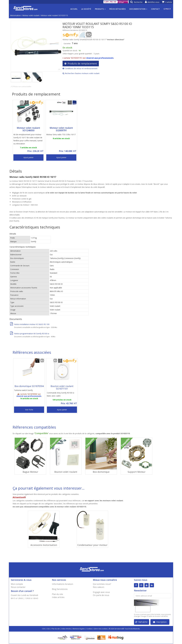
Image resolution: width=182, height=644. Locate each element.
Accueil (74, 9)
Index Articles (66, 629)
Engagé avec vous (101, 592)
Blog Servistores (60, 589)
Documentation (138, 9)
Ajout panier (29, 157)
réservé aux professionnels (100, 58)
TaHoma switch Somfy (23, 390)
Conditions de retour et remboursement (80, 68)
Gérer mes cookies (101, 629)
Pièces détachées (117, 9)
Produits (100, 9)
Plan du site (57, 594)
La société (86, 9)
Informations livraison (62, 584)
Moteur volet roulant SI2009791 (61, 129)
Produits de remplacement (81, 64)
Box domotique (101, 472)
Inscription (160, 622)
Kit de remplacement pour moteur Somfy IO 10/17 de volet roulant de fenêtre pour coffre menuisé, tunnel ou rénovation (28, 139)
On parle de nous (101, 595)
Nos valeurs (99, 587)
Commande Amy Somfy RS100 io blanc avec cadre (61, 394)
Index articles (58, 597)
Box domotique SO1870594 (29, 386)
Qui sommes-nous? (102, 584)
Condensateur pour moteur (92, 545)
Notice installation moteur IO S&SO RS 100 (30, 324)
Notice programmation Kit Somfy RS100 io (30, 334)
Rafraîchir (141, 622)
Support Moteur (137, 472)
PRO (167, 9)
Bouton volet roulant (66, 472)
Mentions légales (79, 629)
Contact (155, 9)
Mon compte (17, 584)
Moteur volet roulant (31, 15)
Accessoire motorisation (44, 545)
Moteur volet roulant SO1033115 (54, 15)
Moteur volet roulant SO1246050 (28, 129)
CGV (43, 629)
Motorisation (15, 15)
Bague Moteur (30, 472)
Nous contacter (18, 587)
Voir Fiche (29, 410)
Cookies (89, 629)
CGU (48, 629)
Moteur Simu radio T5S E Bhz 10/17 (61, 134)
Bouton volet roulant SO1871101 (62, 387)
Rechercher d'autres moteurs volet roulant (81, 73)
